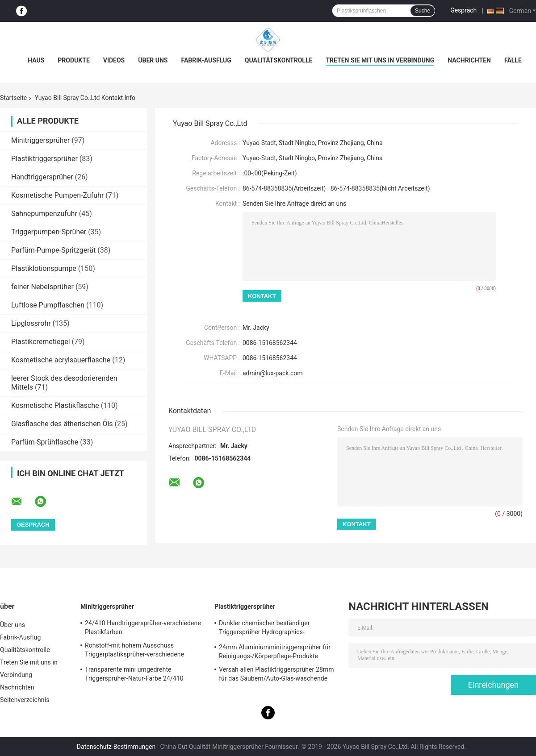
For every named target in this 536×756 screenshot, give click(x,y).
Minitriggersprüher (40, 140)
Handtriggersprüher (42, 177)
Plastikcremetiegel (41, 342)
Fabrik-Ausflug (206, 60)
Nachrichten (469, 60)
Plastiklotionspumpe (44, 268)
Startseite (13, 98)
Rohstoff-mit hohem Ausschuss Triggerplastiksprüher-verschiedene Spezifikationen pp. (134, 651)
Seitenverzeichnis (25, 700)
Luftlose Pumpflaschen (48, 305)
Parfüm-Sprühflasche (45, 442)
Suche (423, 11)
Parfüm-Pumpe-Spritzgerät (53, 250)
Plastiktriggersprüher (44, 159)
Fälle (513, 60)
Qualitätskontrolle (279, 60)
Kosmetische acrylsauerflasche (61, 360)
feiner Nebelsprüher (42, 287)
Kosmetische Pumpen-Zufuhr (57, 195)
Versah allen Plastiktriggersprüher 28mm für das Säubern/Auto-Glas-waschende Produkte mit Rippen (276, 675)
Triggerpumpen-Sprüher (49, 232)
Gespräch (463, 10)
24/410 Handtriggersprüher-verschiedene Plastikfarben (143, 627)
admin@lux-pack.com (273, 373)
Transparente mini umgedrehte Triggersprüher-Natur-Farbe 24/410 (134, 674)
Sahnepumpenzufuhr (44, 214)
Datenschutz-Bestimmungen (116, 747)
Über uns (153, 60)
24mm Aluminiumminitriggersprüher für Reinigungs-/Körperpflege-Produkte (275, 652)
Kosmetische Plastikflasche (55, 405)
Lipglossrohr (31, 323)
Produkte (73, 60)
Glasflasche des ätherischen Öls (62, 424)
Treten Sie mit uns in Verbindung (380, 60)
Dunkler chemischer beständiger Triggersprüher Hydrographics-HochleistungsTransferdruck (264, 629)
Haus (36, 60)
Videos (114, 60)
